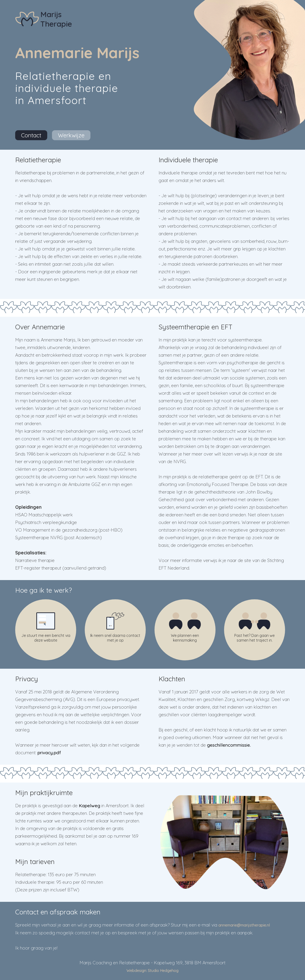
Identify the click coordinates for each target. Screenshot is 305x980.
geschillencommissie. (229, 745)
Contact (31, 135)
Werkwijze (71, 135)
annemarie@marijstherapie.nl (244, 925)
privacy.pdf (49, 753)
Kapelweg (89, 806)
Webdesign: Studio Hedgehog (152, 970)
